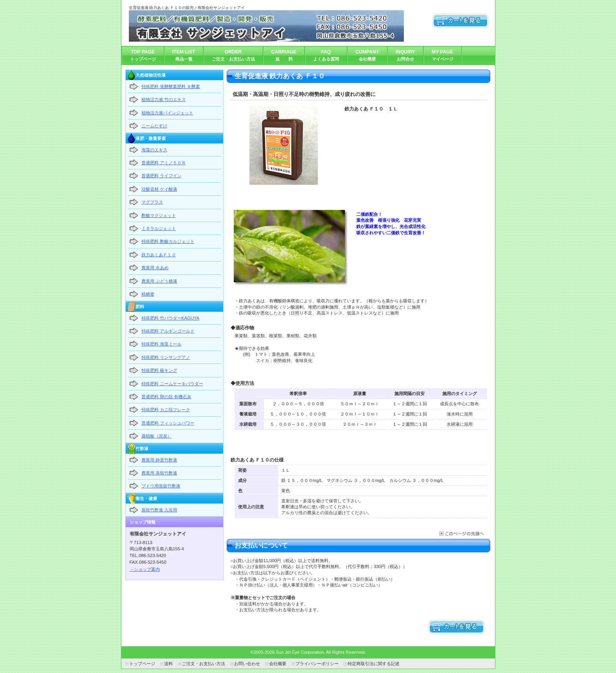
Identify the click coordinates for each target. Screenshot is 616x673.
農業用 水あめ (155, 268)
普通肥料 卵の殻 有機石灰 (166, 397)
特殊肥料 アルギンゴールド (168, 331)
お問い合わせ (247, 664)
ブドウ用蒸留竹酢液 (161, 486)
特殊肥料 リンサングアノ (166, 357)
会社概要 (278, 664)
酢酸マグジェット (159, 215)
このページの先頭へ (461, 534)
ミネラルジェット (159, 228)
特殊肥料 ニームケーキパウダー (172, 384)
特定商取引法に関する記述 (374, 664)
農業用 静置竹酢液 (159, 460)
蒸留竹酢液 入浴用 (159, 510)
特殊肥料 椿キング (159, 370)
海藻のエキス (154, 150)
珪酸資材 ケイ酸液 (159, 189)
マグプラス (152, 202)
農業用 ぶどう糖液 (159, 281)
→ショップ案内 (145, 569)
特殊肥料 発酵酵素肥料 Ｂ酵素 (171, 86)
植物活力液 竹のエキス (164, 99)
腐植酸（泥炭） (157, 436)
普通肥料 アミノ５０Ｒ (164, 163)
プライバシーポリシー (317, 664)
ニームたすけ (154, 126)
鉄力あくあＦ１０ (159, 255)
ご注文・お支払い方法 (203, 664)
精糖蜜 (148, 294)
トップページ (142, 664)
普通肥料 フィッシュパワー (168, 423)
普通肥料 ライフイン (161, 176)
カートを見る (461, 21)
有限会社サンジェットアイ (266, 26)
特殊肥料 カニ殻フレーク (166, 410)
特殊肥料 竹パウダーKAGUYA (170, 318)
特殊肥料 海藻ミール (161, 344)
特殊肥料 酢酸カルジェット (168, 241)
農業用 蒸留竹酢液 (159, 473)
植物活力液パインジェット (167, 113)
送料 (169, 664)
